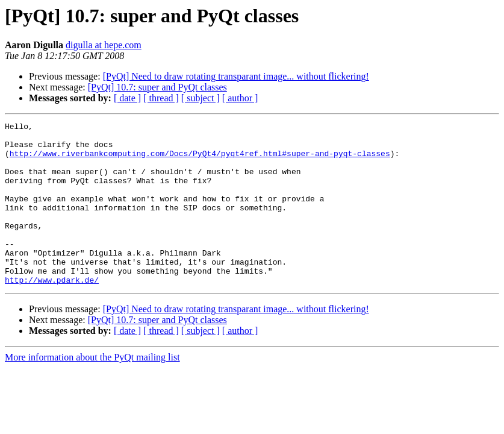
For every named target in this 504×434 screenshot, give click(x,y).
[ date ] (127, 98)
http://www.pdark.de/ (52, 312)
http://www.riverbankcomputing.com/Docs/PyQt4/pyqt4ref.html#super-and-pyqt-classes (200, 160)
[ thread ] (161, 98)
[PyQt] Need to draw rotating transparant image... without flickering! (236, 76)
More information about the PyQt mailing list (92, 390)
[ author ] (240, 98)
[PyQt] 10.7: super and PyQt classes (157, 87)
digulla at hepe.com (104, 45)
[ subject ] (201, 98)
